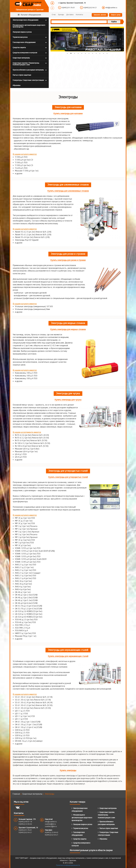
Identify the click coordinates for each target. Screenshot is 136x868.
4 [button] (78, 53)
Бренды (61, 15)
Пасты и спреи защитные (109, 828)
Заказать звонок (100, 15)
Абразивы (103, 839)
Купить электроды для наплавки (68, 114)
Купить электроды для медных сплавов (68, 329)
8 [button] (93, 53)
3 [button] (75, 53)
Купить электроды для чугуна (68, 400)
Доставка (70, 15)
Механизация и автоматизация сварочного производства (82, 818)
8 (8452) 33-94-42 (25, 824)
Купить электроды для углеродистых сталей (68, 477)
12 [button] (107, 53)
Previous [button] (52, 3)
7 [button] (89, 53)
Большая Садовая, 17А (27, 819)
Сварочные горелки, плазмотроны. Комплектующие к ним (106, 815)
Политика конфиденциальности (68, 865)
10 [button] (100, 53)
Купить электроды (68, 770)
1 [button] (67, 53)
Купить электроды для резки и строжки (68, 260)
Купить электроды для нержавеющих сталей (68, 656)
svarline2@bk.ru (51, 826)
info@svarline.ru (111, 8)
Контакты (79, 15)
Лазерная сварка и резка (83, 824)
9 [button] (96, 53)
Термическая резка (81, 828)
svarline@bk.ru (50, 824)
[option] (89, 6)
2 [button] (71, 53)
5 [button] (82, 53)
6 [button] (85, 53)
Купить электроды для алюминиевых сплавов (68, 191)
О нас (54, 15)
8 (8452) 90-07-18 (25, 822)
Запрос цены (116, 15)
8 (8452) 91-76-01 (68, 8)
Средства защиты (80, 839)
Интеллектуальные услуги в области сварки (91, 851)
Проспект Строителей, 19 (28, 828)
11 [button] (104, 53)
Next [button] (52, 8)
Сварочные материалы (108, 808)
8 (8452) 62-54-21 (90, 8)
